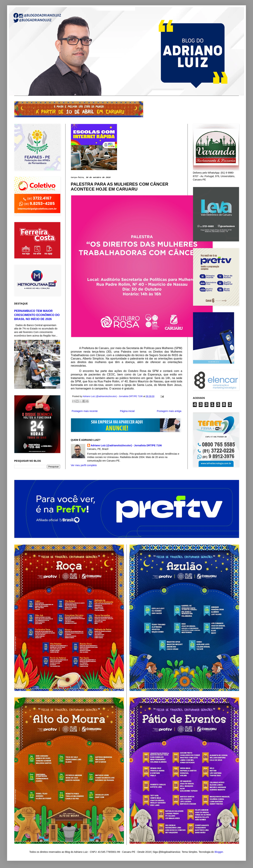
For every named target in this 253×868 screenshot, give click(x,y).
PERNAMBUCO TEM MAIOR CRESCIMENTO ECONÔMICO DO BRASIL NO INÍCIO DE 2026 (37, 315)
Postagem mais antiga (169, 411)
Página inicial (127, 411)
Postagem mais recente (85, 411)
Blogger (219, 852)
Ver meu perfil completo (84, 465)
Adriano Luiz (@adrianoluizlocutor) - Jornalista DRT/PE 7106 (126, 445)
